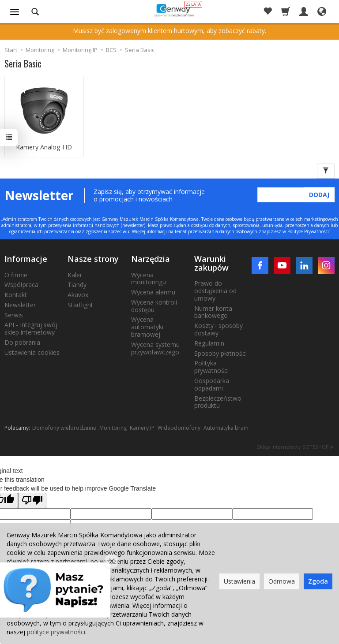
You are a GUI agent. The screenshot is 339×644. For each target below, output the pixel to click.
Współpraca (21, 284)
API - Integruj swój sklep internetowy (31, 328)
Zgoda (318, 581)
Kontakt (16, 294)
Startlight (80, 304)
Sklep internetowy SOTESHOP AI (296, 447)
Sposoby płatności (220, 353)
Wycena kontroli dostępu (154, 305)
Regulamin (209, 343)
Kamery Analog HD (44, 148)
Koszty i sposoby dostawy (218, 329)
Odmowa (282, 581)
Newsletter (20, 304)
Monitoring (113, 427)
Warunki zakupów (211, 263)
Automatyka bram (226, 427)
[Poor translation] (32, 501)
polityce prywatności (56, 632)
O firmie (16, 274)
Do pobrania (22, 342)
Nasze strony (93, 258)
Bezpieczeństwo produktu (218, 402)
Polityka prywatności (211, 367)
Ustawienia (239, 581)
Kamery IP (142, 427)
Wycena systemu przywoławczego (155, 348)
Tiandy (77, 284)
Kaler (75, 274)
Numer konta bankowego (213, 312)
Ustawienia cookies (32, 352)
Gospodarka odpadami (212, 384)
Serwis (14, 315)
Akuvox (78, 294)
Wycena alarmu (153, 292)
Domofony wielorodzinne (64, 427)
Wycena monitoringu (149, 278)
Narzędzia (151, 258)
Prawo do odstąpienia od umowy (215, 290)
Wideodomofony (179, 427)
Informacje (26, 258)
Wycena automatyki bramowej (147, 327)
